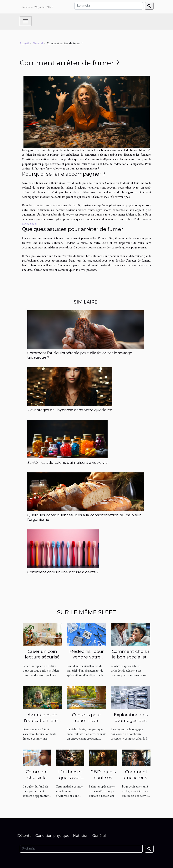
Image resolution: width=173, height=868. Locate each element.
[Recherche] (109, 6)
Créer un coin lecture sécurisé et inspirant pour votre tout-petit (42, 660)
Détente (24, 836)
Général (38, 44)
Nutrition (81, 836)
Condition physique (52, 836)
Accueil (24, 44)
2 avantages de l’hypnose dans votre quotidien (70, 410)
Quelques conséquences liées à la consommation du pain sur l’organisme (84, 517)
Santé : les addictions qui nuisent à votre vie (67, 462)
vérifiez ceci (29, 224)
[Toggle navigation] (26, 21)
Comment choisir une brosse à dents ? (63, 572)
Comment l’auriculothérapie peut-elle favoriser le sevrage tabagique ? (80, 355)
